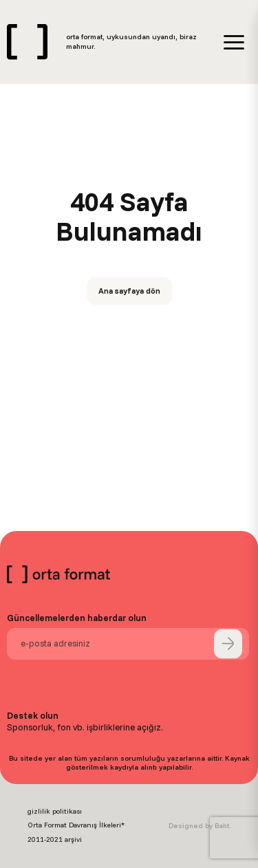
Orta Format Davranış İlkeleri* (76, 825)
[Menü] (234, 42)
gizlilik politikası (55, 811)
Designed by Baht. (200, 826)
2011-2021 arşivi (55, 839)
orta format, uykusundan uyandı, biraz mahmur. (131, 42)
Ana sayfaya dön (129, 291)
